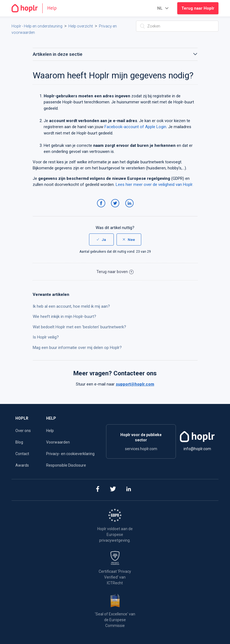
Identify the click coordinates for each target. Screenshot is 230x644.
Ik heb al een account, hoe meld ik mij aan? (71, 306)
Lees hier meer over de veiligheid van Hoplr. (154, 185)
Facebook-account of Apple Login (135, 127)
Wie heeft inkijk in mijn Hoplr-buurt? (64, 317)
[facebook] (97, 490)
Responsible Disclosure (66, 465)
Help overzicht (81, 26)
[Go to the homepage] (36, 8)
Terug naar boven (115, 272)
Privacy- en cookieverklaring (70, 454)
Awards (22, 465)
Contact (22, 454)
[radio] (101, 240)
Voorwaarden (58, 442)
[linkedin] (129, 490)
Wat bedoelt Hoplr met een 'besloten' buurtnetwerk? (79, 327)
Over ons (23, 431)
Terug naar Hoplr (198, 8)
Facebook (102, 209)
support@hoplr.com (135, 384)
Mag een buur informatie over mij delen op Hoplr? (77, 348)
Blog (19, 442)
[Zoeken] (177, 26)
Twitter (116, 209)
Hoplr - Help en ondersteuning (37, 26)
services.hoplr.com (141, 449)
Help (50, 431)
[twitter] (113, 490)
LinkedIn (130, 209)
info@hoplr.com (197, 449)
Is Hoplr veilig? (46, 337)
